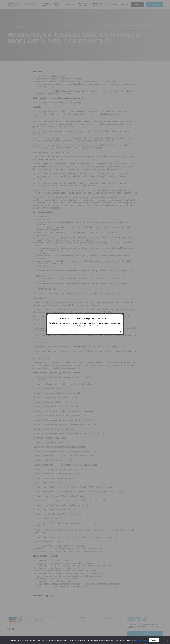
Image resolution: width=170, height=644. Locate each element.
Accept (154, 640)
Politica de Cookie (141, 640)
